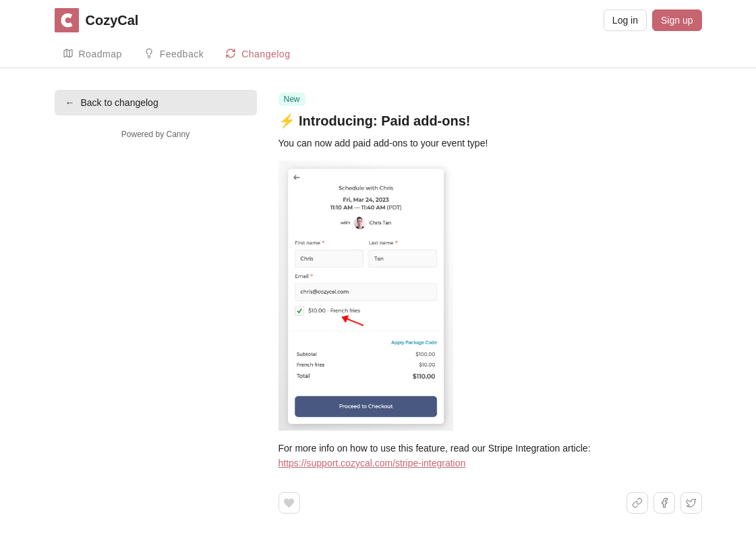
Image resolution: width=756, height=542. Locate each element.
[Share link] (637, 503)
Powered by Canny (155, 134)
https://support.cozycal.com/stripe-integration (372, 463)
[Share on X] (691, 503)
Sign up (677, 20)
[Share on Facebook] (664, 503)
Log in (625, 20)
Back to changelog (112, 103)
